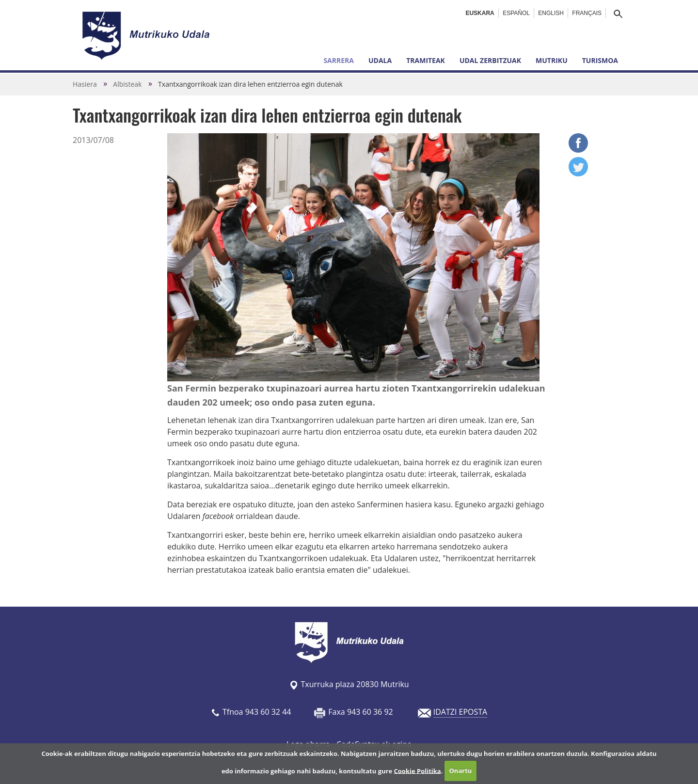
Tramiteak (426, 60)
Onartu (461, 770)
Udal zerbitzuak (490, 60)
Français (587, 13)
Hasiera (85, 84)
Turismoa (600, 60)
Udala (380, 60)
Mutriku (552, 60)
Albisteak (127, 84)
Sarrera (339, 60)
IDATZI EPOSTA (460, 712)
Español (516, 13)
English (551, 13)
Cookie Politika (418, 770)
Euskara (480, 13)
